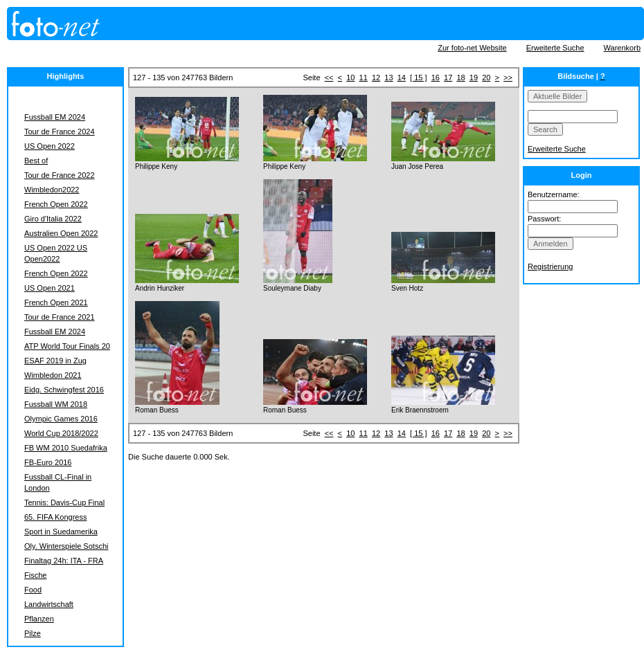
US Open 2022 (50, 146)
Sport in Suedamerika (61, 532)
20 (486, 78)
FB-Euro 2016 (48, 462)
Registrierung (550, 266)
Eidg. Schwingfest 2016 (64, 390)
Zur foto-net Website (472, 48)
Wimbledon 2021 (53, 375)
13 (388, 78)
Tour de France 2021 (60, 317)
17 (448, 78)
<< (329, 78)
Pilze (33, 633)
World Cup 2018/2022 (61, 433)
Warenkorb (622, 48)
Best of (36, 161)
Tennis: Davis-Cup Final (64, 502)
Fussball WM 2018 (56, 404)
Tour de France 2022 (60, 175)
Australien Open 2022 (61, 233)
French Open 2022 (56, 204)
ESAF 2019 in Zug (55, 361)
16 (436, 78)
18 (460, 78)
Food (33, 590)
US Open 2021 (50, 288)
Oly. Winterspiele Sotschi (66, 546)
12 (376, 78)
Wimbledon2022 (52, 190)
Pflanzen (39, 619)
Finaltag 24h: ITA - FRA (64, 561)
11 (364, 78)
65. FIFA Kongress (56, 517)
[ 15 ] (418, 78)
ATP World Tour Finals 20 (67, 346)
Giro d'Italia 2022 (53, 219)
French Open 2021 (56, 302)
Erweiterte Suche (555, 48)
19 (474, 78)
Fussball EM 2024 (55, 117)
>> (508, 78)
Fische (35, 575)
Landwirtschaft (49, 604)
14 (402, 78)
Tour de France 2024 (60, 131)
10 (350, 78)
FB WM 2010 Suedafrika (66, 448)
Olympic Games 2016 (61, 419)
